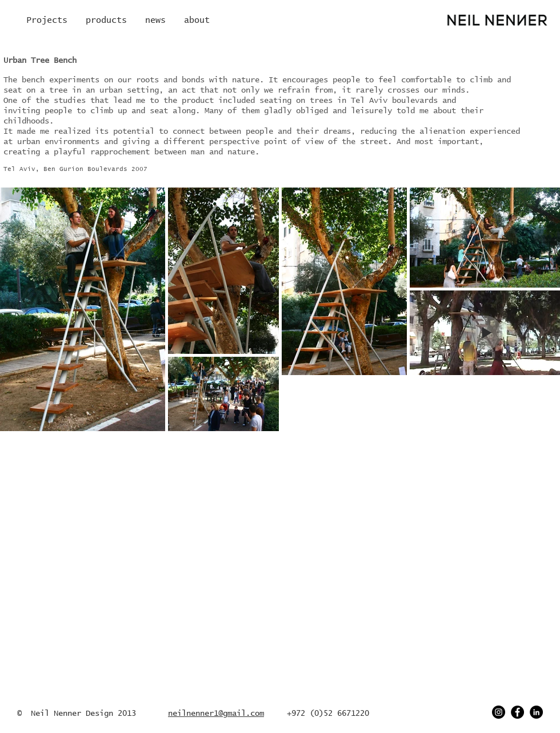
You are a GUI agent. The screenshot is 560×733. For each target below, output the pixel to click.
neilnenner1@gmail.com (216, 714)
